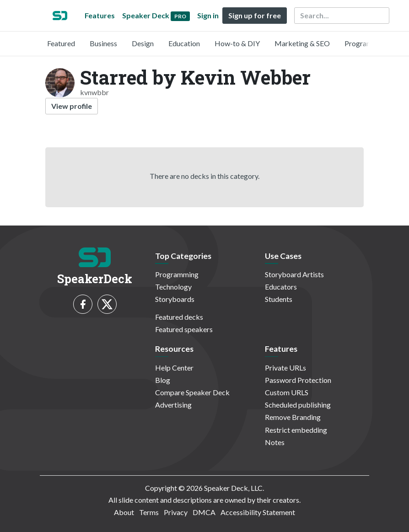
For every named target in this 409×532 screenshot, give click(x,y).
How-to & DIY (237, 43)
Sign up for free (255, 15)
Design (143, 43)
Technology (173, 287)
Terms (149, 512)
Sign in (208, 15)
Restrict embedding (296, 430)
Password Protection (298, 380)
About (124, 512)
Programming (366, 43)
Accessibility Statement (258, 512)
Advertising (173, 405)
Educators (281, 287)
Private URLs (285, 368)
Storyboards (175, 299)
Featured (61, 43)
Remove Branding (293, 417)
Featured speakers (184, 329)
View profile (72, 106)
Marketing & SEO (302, 43)
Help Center (174, 368)
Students (279, 299)
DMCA (204, 512)
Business (103, 43)
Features (100, 15)
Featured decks (179, 317)
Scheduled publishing (298, 405)
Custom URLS (287, 392)
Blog (163, 380)
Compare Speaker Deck (192, 392)
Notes (275, 442)
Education (184, 43)
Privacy (176, 512)
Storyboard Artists (294, 274)
